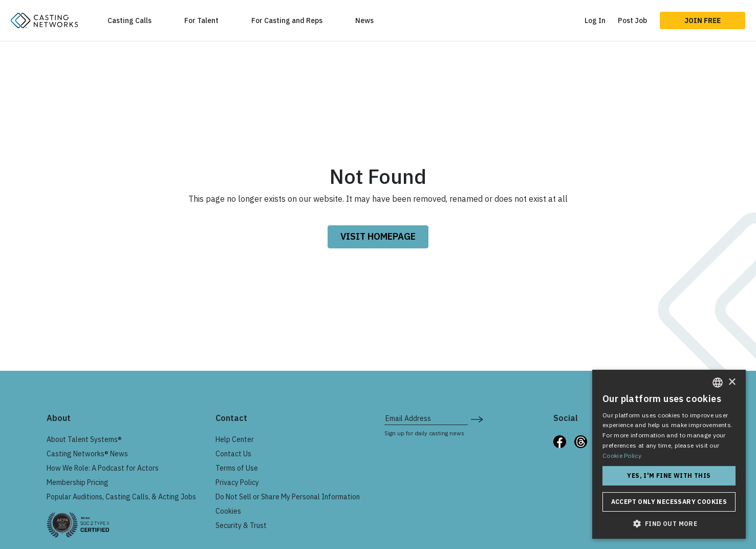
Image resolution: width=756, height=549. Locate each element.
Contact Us (233, 454)
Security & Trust (241, 525)
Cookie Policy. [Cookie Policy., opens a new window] (622, 456)
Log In (595, 20)
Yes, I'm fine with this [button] (669, 476)
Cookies (228, 511)
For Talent (201, 20)
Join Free (703, 20)
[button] (669, 523)
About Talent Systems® (84, 439)
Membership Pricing (78, 482)
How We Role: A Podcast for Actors (103, 468)
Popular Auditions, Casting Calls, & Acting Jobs (121, 497)
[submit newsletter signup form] (477, 418)
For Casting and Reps (287, 20)
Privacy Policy (237, 482)
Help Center (235, 439)
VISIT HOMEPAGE (378, 236)
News (364, 20)
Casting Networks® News (87, 454)
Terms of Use (237, 468)
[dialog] (669, 454)
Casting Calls (129, 20)
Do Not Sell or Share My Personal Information (288, 497)
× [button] (732, 382)
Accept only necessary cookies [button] (669, 502)
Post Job (632, 20)
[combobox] (718, 383)
